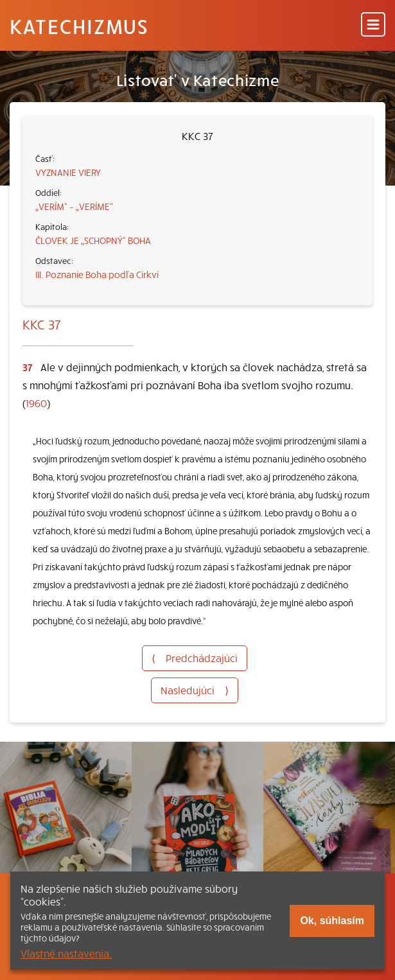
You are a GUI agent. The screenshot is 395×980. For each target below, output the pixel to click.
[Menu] (373, 25)
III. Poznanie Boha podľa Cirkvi (97, 274)
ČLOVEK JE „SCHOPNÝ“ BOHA (93, 240)
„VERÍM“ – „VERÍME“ (74, 206)
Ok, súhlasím (332, 921)
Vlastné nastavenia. (66, 953)
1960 (36, 403)
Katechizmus (79, 26)
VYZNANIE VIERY (68, 172)
